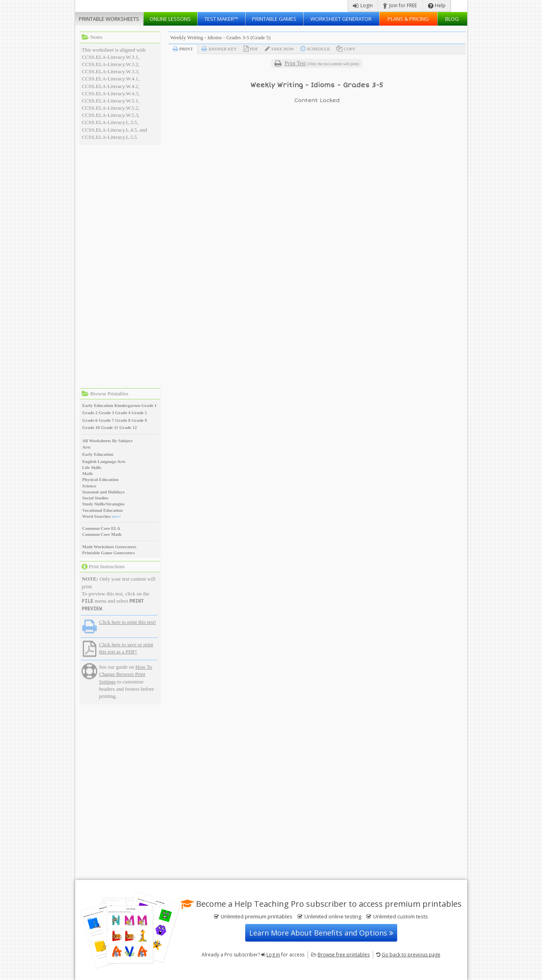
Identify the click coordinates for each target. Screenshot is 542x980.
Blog (452, 19)
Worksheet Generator (341, 19)
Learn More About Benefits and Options (321, 933)
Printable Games (274, 19)
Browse (344, 955)
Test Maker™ (221, 19)
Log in (273, 955)
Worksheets (109, 19)
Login (363, 5)
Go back (411, 955)
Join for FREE (400, 5)
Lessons (170, 19)
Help (437, 5)
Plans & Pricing (408, 19)
